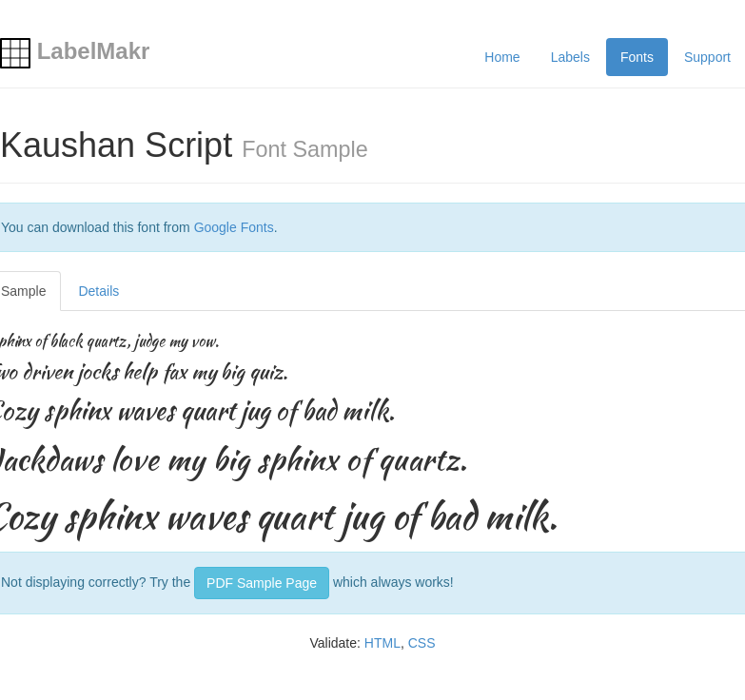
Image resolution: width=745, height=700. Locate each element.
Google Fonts (234, 227)
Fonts (637, 57)
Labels (570, 57)
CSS (422, 643)
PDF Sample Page (262, 583)
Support (707, 57)
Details (98, 291)
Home (502, 57)
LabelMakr (75, 51)
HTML (382, 643)
